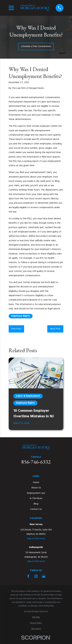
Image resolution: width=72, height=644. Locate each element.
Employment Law (36, 493)
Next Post (55, 329)
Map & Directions (36, 539)
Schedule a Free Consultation (36, 46)
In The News (36, 498)
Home (36, 482)
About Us (36, 488)
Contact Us (36, 509)
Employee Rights (21, 316)
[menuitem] (36, 617)
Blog (36, 504)
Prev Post (16, 329)
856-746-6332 (36, 462)
